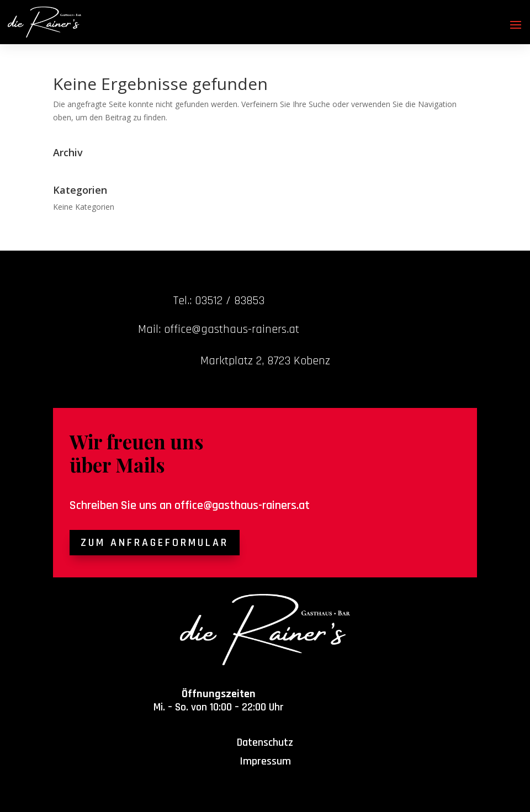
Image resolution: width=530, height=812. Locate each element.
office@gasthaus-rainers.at (242, 506)
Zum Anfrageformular (155, 543)
